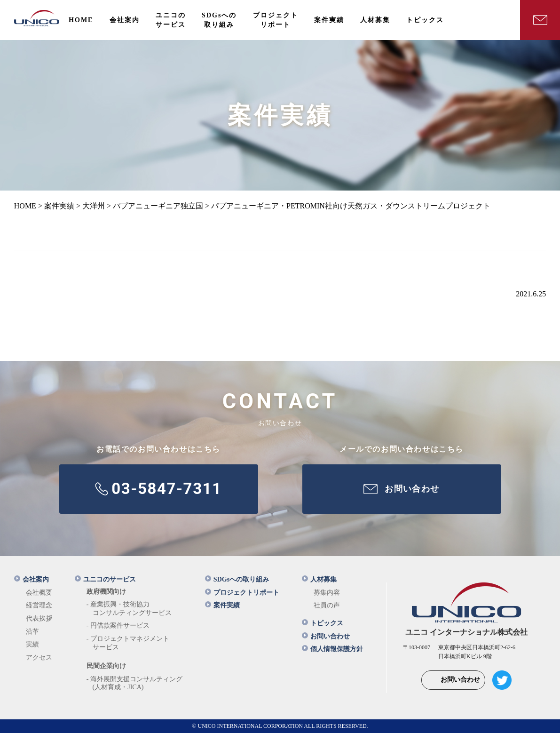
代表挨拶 (39, 618)
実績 (32, 644)
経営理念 (39, 605)
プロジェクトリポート (242, 593)
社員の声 (327, 605)
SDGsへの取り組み (237, 579)
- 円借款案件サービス (118, 625)
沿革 (32, 632)
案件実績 (222, 605)
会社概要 (39, 593)
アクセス (39, 657)
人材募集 (319, 579)
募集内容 (327, 593)
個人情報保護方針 (332, 649)
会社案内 (32, 579)
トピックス (323, 623)
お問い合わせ (326, 636)
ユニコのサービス (105, 579)
